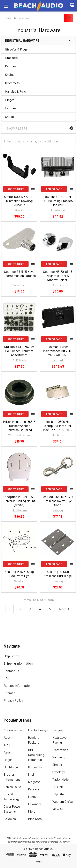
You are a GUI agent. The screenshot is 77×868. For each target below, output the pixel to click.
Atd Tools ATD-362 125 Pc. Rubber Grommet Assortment (19, 351)
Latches (11, 108)
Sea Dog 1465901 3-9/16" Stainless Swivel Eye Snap (58, 501)
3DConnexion (13, 730)
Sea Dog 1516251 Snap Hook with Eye (19, 574)
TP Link (58, 787)
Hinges (10, 100)
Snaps (9, 116)
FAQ (6, 678)
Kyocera (34, 789)
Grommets (12, 83)
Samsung (59, 757)
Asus (7, 752)
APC (7, 745)
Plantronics (60, 750)
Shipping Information (18, 663)
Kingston (34, 782)
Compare (33, 189)
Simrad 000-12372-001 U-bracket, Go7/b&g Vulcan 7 (19, 201)
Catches (11, 66)
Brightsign (11, 767)
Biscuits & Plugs (16, 49)
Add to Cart (16, 189)
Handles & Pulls (16, 91)
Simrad (57, 764)
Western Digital (63, 801)
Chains (10, 74)
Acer (7, 737)
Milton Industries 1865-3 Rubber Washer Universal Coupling (19, 426)
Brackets (11, 58)
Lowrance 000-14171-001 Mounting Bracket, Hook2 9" (58, 201)
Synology (59, 772)
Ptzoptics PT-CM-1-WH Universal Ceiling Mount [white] (19, 501)
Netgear (58, 730)
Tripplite (58, 794)
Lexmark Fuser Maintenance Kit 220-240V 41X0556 (58, 351)
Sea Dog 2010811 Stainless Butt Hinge (58, 574)
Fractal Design (38, 730)
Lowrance (35, 804)
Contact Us (11, 671)
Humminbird (36, 767)
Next (65, 609)
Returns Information (18, 685)
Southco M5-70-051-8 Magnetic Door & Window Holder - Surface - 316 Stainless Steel (58, 280)
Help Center (12, 656)
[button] (71, 128)
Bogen (8, 760)
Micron (33, 811)
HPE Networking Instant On (36, 755)
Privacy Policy (13, 700)
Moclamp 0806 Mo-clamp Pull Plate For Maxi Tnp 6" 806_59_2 (58, 426)
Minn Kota (35, 819)
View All (58, 809)
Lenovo (33, 796)
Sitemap (10, 693)
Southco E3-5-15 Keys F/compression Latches (19, 273)
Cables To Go (12, 787)
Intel (31, 774)
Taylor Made (60, 779)
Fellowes (10, 819)
